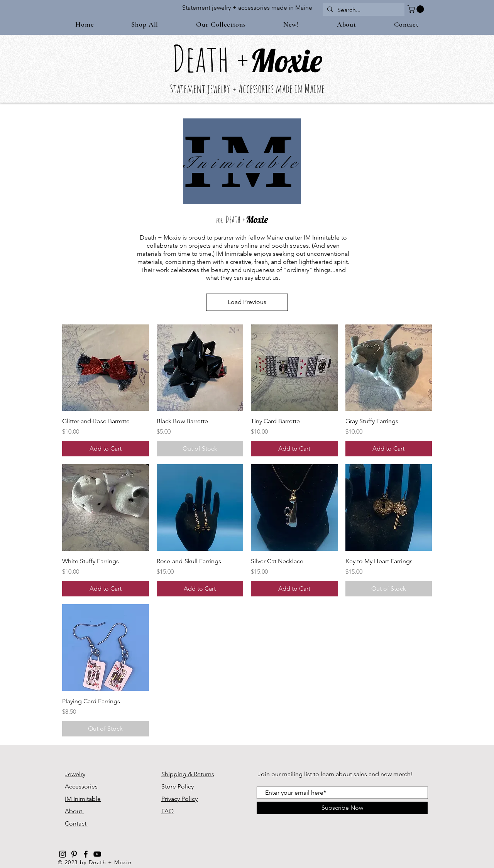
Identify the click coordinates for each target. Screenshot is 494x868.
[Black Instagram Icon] (63, 854)
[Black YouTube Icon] (97, 854)
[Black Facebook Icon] (86, 854)
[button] (417, 9)
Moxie (257, 219)
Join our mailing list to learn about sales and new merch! (335, 774)
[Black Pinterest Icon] (74, 854)
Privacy (171, 799)
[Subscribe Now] (342, 808)
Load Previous (247, 302)
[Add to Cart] (106, 449)
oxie (299, 60)
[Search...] (363, 10)
